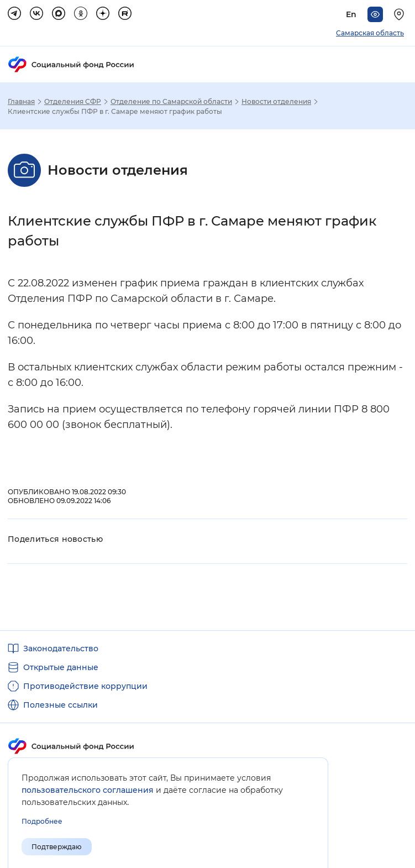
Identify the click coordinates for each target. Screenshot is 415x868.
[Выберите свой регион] (401, 14)
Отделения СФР (73, 102)
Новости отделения (276, 102)
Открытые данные (61, 667)
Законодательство (61, 649)
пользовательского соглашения (88, 790)
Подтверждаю (57, 847)
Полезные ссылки (61, 705)
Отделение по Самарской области (171, 102)
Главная (21, 102)
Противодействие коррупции (85, 686)
